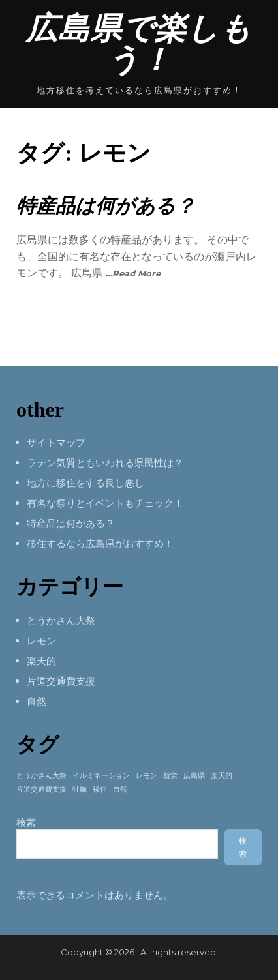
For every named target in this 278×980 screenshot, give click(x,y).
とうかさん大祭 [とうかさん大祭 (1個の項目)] (41, 776)
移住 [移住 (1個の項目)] (100, 789)
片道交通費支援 (61, 681)
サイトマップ (56, 442)
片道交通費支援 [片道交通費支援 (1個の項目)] (41, 789)
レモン (41, 641)
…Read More (133, 273)
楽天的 (41, 661)
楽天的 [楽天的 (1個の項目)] (222, 776)
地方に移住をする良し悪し (85, 483)
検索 (26, 823)
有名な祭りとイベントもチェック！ (105, 503)
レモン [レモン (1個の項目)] (147, 776)
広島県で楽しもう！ (139, 44)
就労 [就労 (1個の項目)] (170, 776)
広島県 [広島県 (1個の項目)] (194, 776)
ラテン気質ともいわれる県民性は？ (105, 463)
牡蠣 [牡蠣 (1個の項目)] (80, 789)
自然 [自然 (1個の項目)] (120, 789)
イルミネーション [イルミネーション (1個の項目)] (101, 776)
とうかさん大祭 (61, 620)
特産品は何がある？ (106, 206)
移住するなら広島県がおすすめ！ (100, 543)
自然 (37, 701)
